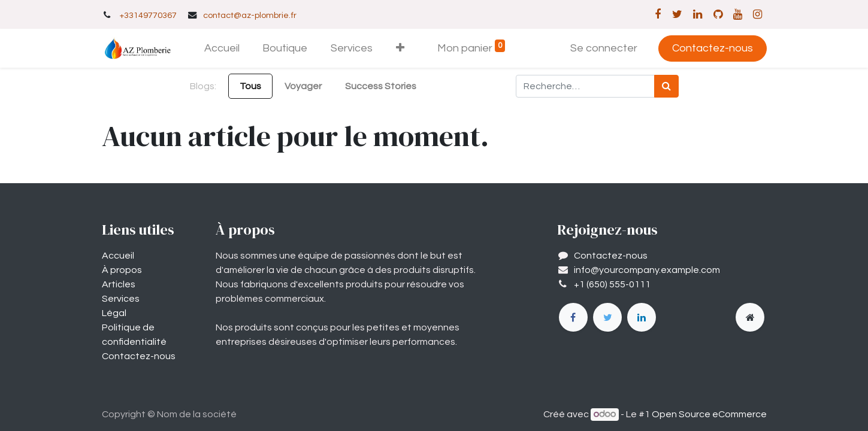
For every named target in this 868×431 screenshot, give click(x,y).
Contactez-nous (713, 48)
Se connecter (604, 48)
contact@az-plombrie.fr (250, 15)
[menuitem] (222, 48)
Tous (250, 86)
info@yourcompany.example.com (647, 270)
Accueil (118, 256)
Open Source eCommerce (709, 414)
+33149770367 (148, 15)
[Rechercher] (666, 86)
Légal (114, 313)
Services (121, 299)
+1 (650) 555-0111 (612, 284)
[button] (400, 48)
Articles (119, 284)
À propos (122, 270)
